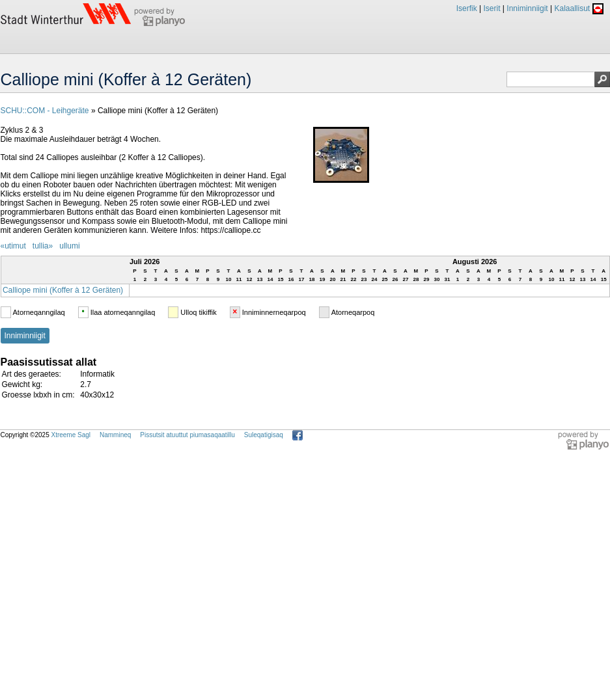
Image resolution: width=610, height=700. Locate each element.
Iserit (492, 8)
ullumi (69, 246)
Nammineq (115, 435)
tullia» (43, 246)
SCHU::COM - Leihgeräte (45, 111)
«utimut (13, 246)
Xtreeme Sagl (71, 435)
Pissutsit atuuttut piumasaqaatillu (187, 435)
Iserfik (467, 8)
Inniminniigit (527, 8)
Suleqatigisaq (264, 435)
